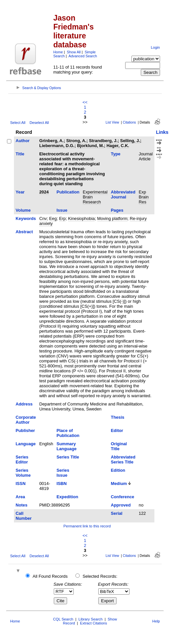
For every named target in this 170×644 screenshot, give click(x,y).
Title (20, 154)
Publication (68, 192)
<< (85, 102)
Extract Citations (93, 623)
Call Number (24, 516)
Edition (118, 470)
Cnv (43, 218)
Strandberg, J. (103, 141)
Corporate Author (26, 420)
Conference (123, 497)
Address (24, 404)
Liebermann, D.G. (57, 146)
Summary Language (66, 446)
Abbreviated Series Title (123, 459)
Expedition (67, 497)
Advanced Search (83, 56)
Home (58, 52)
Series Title (68, 457)
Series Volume (23, 473)
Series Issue (63, 473)
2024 (44, 192)
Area (20, 497)
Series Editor (22, 459)
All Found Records (50, 576)
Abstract (24, 232)
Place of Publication (68, 433)
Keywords (26, 218)
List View (112, 122)
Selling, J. (130, 141)
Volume (23, 210)
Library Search (90, 619)
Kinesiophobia (81, 218)
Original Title (119, 446)
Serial (117, 513)
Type (116, 154)
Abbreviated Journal (123, 194)
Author (23, 141)
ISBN (62, 483)
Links (162, 132)
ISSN (21, 483)
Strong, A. (76, 141)
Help (156, 621)
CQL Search (63, 619)
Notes (22, 505)
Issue (62, 210)
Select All (18, 123)
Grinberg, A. (51, 141)
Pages (117, 210)
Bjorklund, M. (90, 146)
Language (26, 444)
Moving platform (112, 218)
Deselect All (39, 123)
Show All (74, 52)
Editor (117, 430)
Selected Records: (100, 576)
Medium (119, 483)
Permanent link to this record (87, 526)
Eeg (53, 218)
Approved (121, 505)
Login (155, 47)
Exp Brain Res (144, 197)
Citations (129, 122)
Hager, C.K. (118, 146)
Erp (62, 218)
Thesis (118, 417)
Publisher (25, 430)
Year (20, 192)
